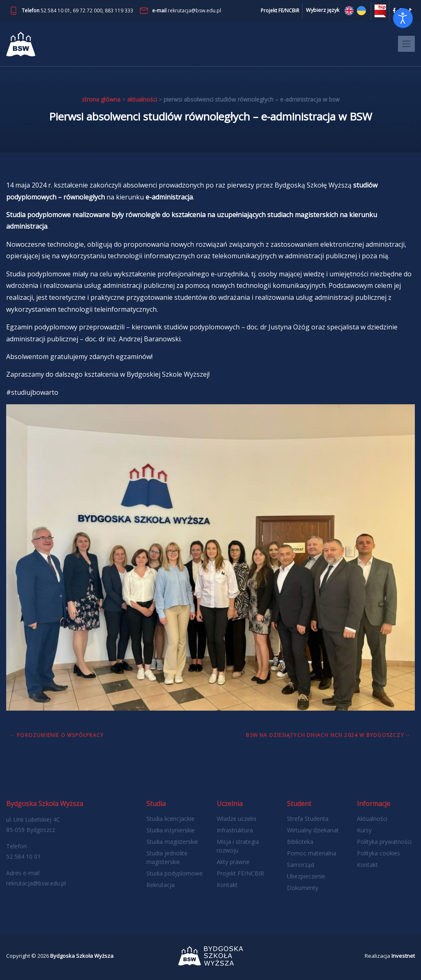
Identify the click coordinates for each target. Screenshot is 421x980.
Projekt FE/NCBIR (240, 873)
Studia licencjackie (170, 819)
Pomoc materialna (312, 853)
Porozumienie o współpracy (60, 735)
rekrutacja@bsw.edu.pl (194, 10)
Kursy (364, 830)
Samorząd (301, 865)
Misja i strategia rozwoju (238, 846)
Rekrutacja (161, 885)
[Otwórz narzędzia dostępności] (403, 18)
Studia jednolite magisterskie (167, 857)
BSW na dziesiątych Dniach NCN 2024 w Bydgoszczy (325, 735)
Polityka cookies (378, 853)
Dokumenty (303, 888)
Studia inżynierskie (171, 830)
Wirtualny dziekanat (313, 830)
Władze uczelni (236, 819)
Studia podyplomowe (175, 873)
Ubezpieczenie (306, 876)
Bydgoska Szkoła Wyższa (82, 956)
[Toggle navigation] (406, 44)
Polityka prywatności (384, 842)
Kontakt (227, 885)
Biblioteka (300, 842)
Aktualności (142, 99)
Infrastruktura (235, 830)
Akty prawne (233, 862)
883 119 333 (119, 10)
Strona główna (101, 99)
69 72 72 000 (88, 10)
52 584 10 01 (56, 10)
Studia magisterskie (172, 842)
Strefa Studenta (308, 819)
